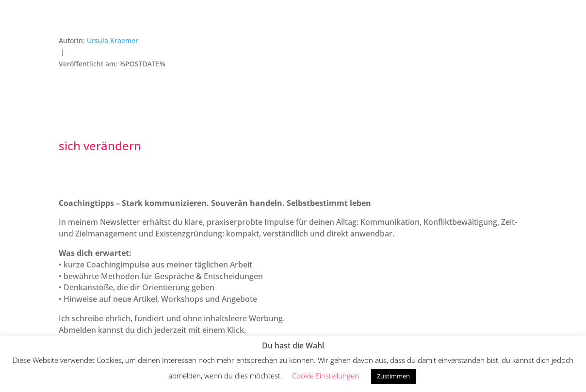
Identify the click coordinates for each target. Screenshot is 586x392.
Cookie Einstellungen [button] (326, 376)
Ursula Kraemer (113, 40)
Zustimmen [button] (393, 376)
